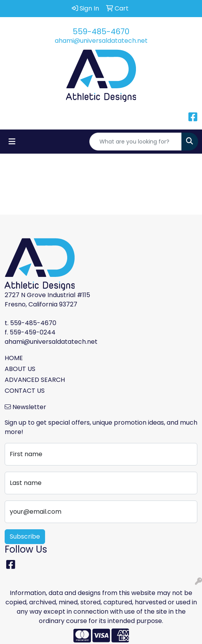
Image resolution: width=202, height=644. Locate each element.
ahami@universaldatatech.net (101, 41)
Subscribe (25, 536)
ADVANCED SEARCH (35, 380)
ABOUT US (20, 369)
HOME (14, 358)
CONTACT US (25, 391)
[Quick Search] (136, 142)
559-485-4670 (101, 31)
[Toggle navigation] (12, 142)
